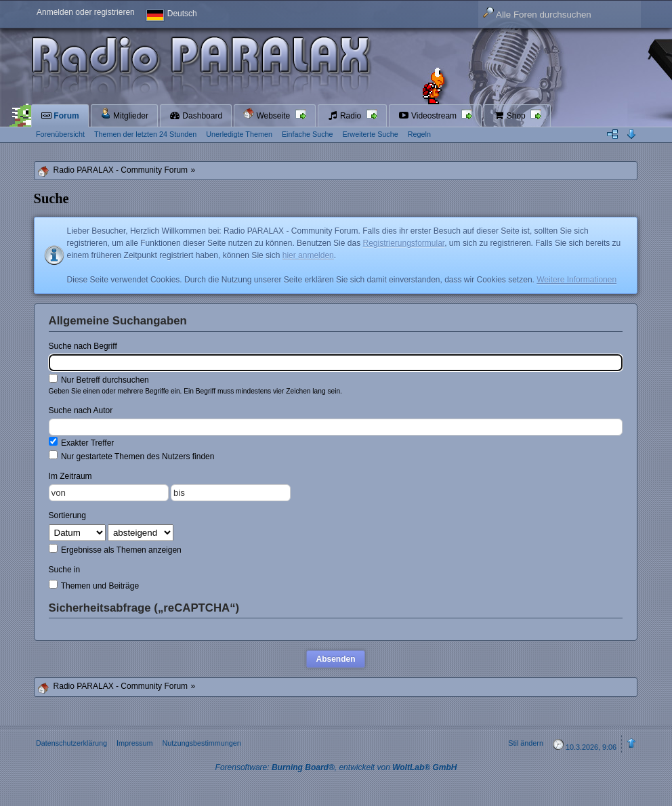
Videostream (429, 116)
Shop (510, 116)
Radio (345, 116)
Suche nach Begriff (83, 346)
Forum (60, 116)
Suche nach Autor (81, 410)
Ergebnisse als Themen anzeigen (115, 549)
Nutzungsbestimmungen (201, 743)
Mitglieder (124, 114)
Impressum (134, 743)
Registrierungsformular (403, 243)
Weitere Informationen (576, 280)
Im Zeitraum (70, 476)
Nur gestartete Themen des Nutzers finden (132, 456)
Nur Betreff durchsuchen (99, 379)
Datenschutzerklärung (71, 743)
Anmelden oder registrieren (86, 12)
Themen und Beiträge (94, 585)
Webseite (268, 114)
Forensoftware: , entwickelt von (336, 767)
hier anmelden (308, 255)
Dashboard (196, 116)
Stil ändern (526, 743)
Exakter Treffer (82, 442)
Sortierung (67, 515)
